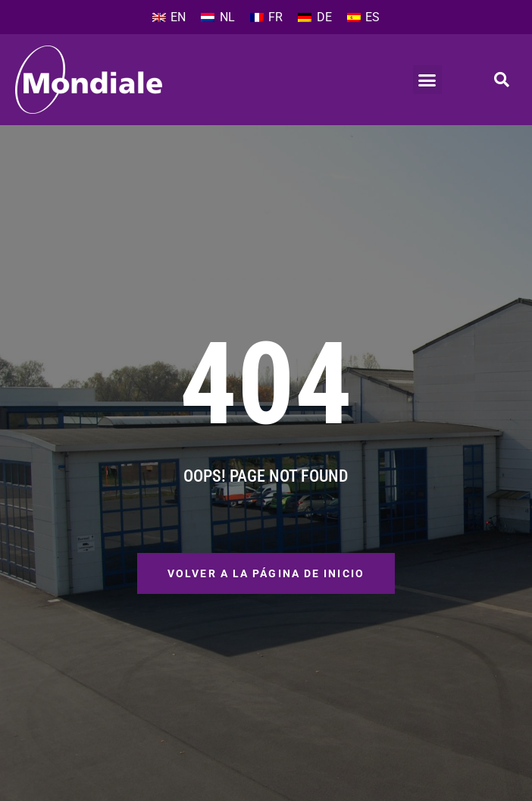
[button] (427, 80)
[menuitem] (169, 17)
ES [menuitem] (372, 17)
